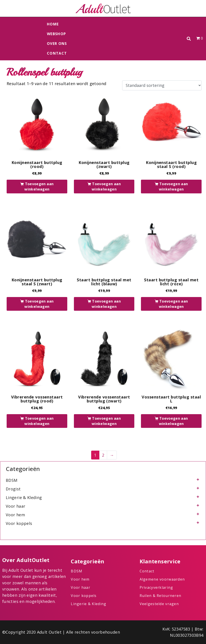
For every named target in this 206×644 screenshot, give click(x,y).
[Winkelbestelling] (162, 86)
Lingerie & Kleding (24, 497)
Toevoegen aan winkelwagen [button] (39, 187)
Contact (57, 53)
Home (53, 24)
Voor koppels (19, 523)
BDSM (12, 480)
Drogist (13, 489)
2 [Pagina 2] (103, 455)
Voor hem (15, 515)
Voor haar (15, 506)
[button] (189, 39)
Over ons (57, 44)
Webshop (56, 34)
